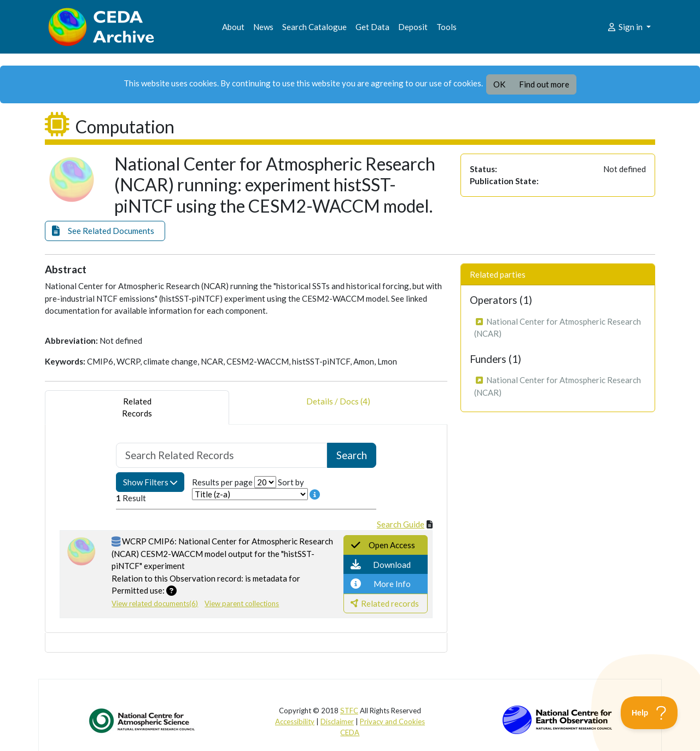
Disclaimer (337, 721)
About (233, 27)
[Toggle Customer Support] (649, 713)
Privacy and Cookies (392, 721)
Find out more (544, 84)
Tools (447, 27)
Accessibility (295, 721)
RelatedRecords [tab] (137, 407)
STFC (349, 711)
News (263, 27)
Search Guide (401, 524)
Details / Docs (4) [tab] (338, 407)
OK (499, 84)
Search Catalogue (314, 27)
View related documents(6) (155, 603)
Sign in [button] (625, 27)
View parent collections (242, 603)
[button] (105, 231)
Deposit (413, 27)
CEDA (350, 732)
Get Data (372, 27)
